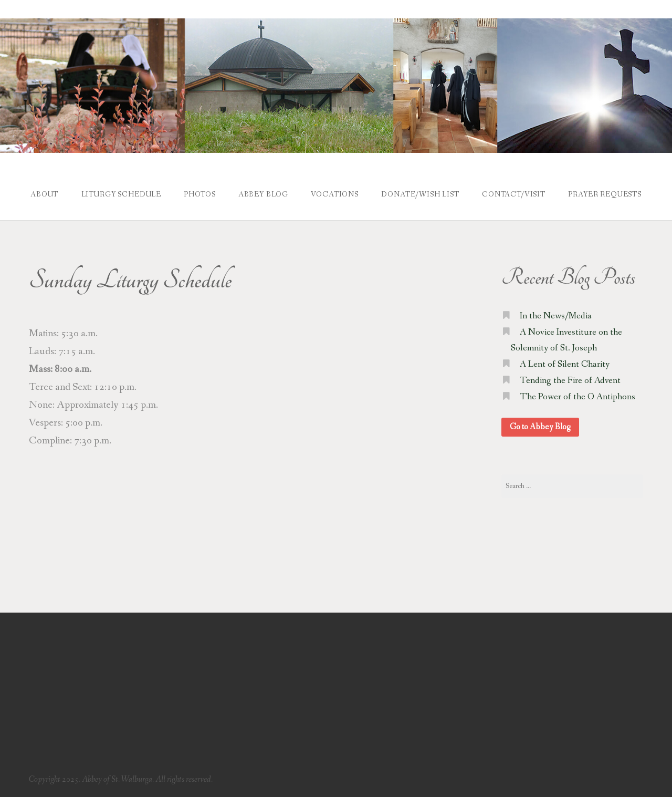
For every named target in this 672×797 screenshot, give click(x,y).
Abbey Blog (263, 194)
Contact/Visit (514, 194)
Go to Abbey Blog (540, 427)
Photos (199, 194)
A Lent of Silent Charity (565, 364)
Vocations (335, 194)
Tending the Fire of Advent (570, 381)
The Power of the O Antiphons (577, 397)
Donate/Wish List (420, 194)
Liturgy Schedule (121, 194)
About (44, 194)
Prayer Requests (605, 194)
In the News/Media (556, 316)
